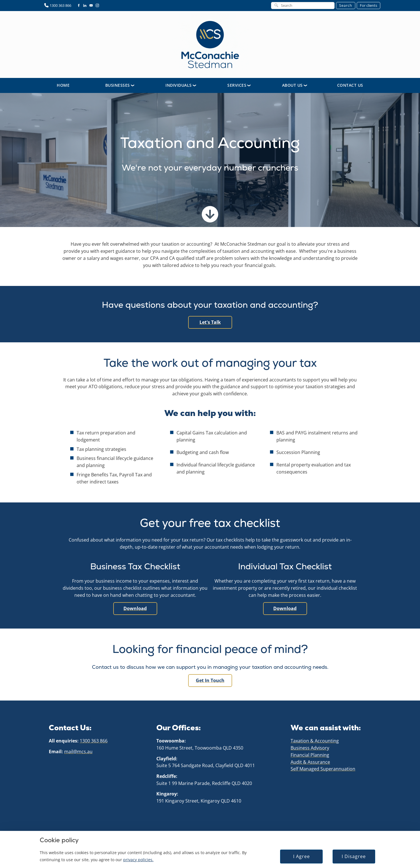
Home (63, 85)
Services (237, 85)
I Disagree (347, 853)
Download (135, 606)
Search (346, 5)
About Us (292, 85)
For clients (368, 5)
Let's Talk (210, 319)
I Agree (297, 853)
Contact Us (350, 85)
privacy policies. (142, 856)
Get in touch (210, 678)
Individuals (179, 85)
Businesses (118, 85)
